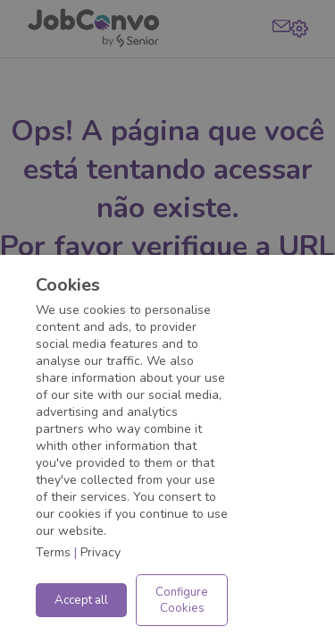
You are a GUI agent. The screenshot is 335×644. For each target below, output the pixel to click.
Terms (53, 552)
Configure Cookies (182, 600)
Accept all (81, 600)
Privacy (100, 552)
